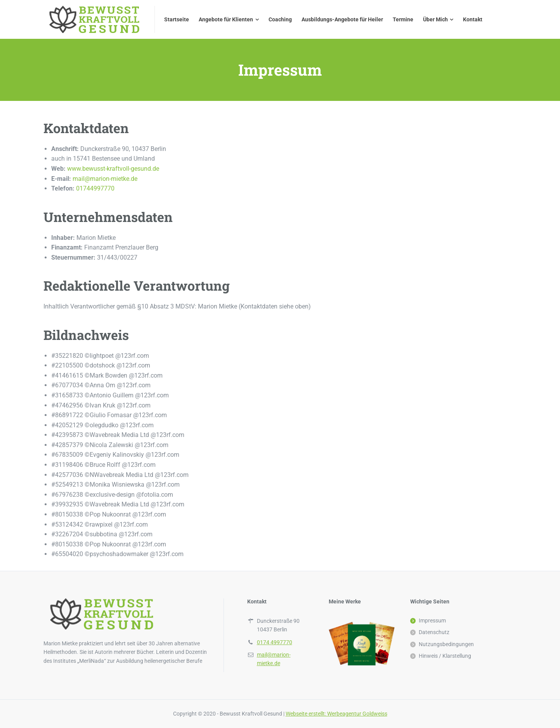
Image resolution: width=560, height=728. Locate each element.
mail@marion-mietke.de (105, 179)
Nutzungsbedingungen (446, 644)
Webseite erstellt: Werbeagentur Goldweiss (336, 714)
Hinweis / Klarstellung (445, 656)
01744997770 (95, 188)
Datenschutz (434, 632)
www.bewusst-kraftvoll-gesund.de (113, 169)
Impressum (432, 621)
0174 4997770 (275, 642)
